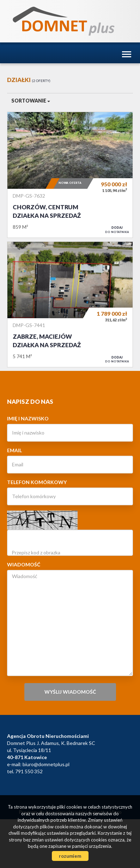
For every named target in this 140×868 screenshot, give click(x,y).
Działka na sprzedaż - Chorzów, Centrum (70, 175)
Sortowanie (31, 101)
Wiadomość (24, 564)
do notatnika (117, 229)
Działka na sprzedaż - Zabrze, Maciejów (70, 304)
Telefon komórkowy (37, 482)
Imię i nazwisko (28, 418)
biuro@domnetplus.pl (46, 764)
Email (14, 450)
